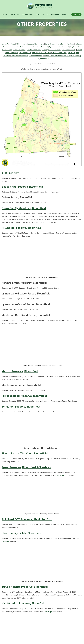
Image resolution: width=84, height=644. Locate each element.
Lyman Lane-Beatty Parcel (38, 47)
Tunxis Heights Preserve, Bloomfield (25, 586)
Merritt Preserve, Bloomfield (20, 371)
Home (5, 14)
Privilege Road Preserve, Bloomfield (24, 396)
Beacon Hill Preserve (36, 44)
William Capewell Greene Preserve (57, 56)
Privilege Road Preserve (52, 50)
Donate (76, 14)
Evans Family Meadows (65, 44)
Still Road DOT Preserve (42, 53)
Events (65, 14)
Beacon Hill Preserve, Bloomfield (22, 186)
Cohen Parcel (50, 44)
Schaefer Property (69, 50)
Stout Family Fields (59, 53)
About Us (15, 14)
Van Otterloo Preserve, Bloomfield (23, 603)
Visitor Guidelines (8, 44)
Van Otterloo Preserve (20, 56)
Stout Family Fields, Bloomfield (21, 533)
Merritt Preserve (19, 50)
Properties (27, 14)
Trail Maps (60, 475)
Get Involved (53, 14)
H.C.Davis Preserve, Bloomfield (21, 228)
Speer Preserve (25, 53)
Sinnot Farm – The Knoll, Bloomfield (25, 453)
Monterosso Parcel (34, 50)
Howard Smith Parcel (19, 47)
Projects (40, 14)
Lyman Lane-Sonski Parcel (59, 47)
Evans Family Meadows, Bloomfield (24, 208)
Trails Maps (48, 612)
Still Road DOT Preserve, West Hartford (27, 519)
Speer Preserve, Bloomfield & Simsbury (26, 467)
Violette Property (36, 56)
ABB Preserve (21, 44)
